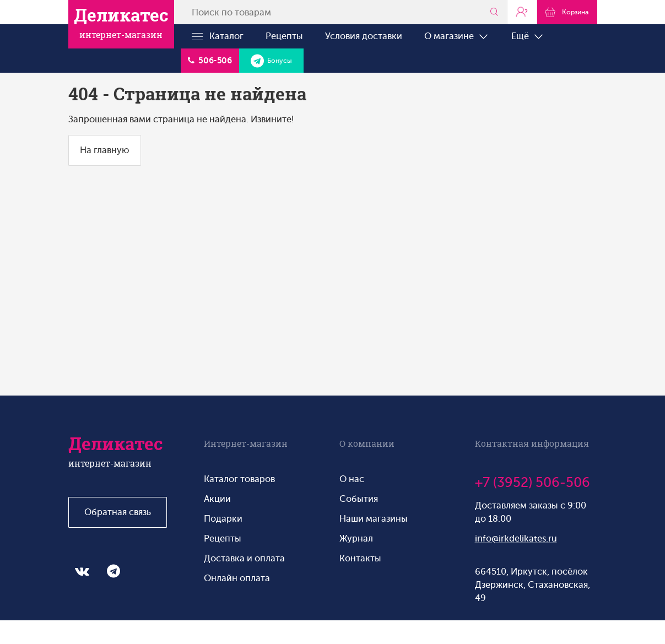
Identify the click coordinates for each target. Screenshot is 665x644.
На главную (105, 150)
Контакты (360, 558)
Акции (217, 499)
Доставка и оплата (244, 558)
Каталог (218, 36)
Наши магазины (374, 519)
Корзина (567, 12)
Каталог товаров (239, 479)
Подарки (223, 519)
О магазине (457, 36)
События (359, 499)
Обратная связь (118, 512)
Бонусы (271, 61)
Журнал (356, 539)
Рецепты (284, 36)
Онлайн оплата (237, 578)
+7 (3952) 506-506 (532, 483)
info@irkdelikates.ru (516, 539)
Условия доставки (364, 36)
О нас (352, 479)
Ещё (528, 36)
